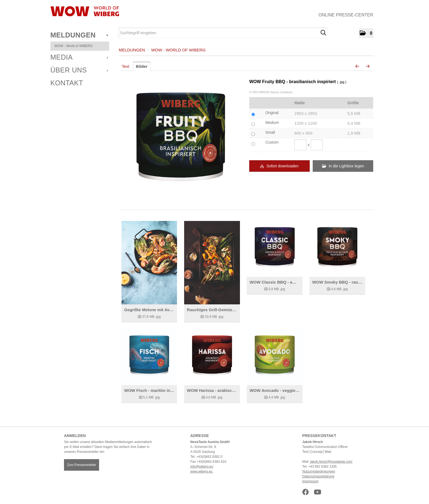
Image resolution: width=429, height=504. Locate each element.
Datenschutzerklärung (318, 476)
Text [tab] (126, 66)
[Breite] (300, 145)
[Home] (85, 11)
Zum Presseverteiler (82, 465)
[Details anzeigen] (149, 263)
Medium (272, 123)
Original (272, 113)
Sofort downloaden (279, 166)
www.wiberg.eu (202, 471)
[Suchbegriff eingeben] (223, 33)
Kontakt (67, 83)
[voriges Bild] (357, 66)
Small (270, 132)
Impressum (310, 481)
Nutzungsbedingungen (319, 471)
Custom (272, 142)
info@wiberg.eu (202, 467)
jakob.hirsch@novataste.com (331, 462)
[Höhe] (317, 145)
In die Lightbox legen (343, 166)
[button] (366, 33)
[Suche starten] (323, 33)
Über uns (79, 70)
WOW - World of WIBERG (73, 46)
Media (79, 57)
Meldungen (79, 35)
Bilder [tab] (142, 66)
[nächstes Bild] (368, 66)
